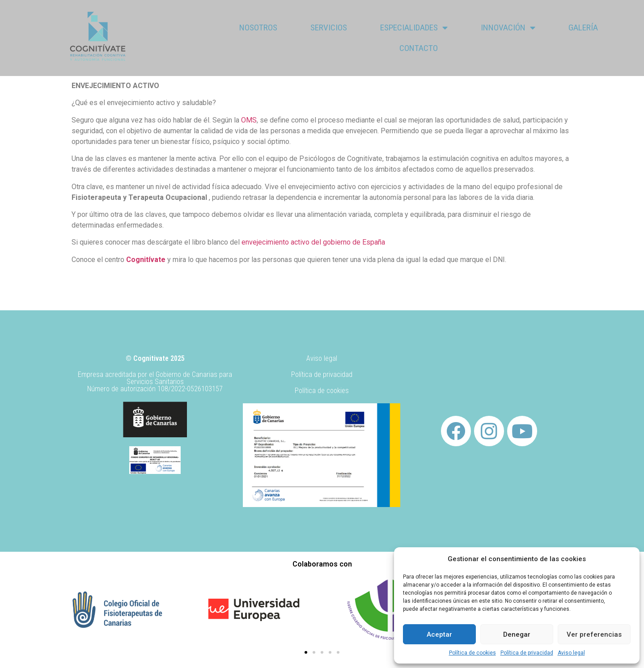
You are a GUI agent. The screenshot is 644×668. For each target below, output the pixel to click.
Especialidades (414, 27)
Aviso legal (571, 653)
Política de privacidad (527, 653)
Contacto (419, 48)
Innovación (508, 27)
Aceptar (439, 634)
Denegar (517, 634)
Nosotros (258, 27)
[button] (306, 652)
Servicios (329, 27)
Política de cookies (472, 653)
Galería (583, 27)
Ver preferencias (594, 634)
